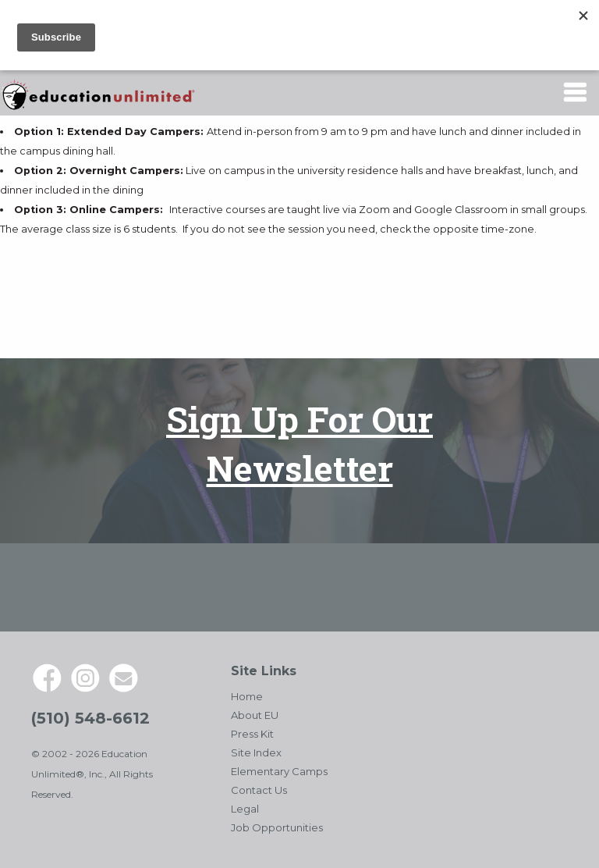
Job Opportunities (277, 827)
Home (247, 696)
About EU (255, 715)
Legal (245, 809)
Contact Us (259, 790)
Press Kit (252, 734)
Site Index (256, 752)
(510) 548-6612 (90, 718)
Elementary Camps (279, 771)
